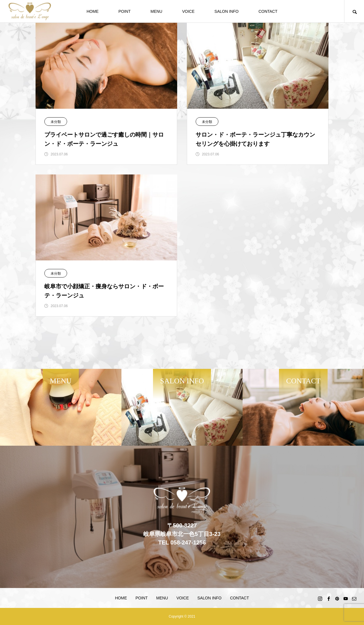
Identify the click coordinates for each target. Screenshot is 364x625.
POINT (124, 11)
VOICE (189, 11)
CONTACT (268, 11)
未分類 (56, 122)
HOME (92, 11)
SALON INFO (227, 11)
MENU (156, 11)
